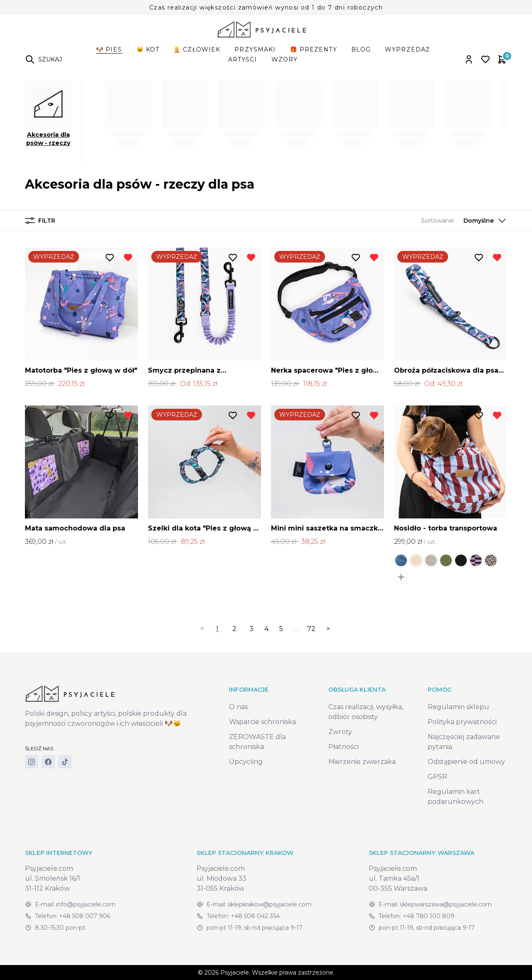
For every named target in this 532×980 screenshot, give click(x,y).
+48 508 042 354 (255, 916)
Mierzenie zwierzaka (362, 762)
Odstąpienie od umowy (466, 762)
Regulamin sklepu (458, 707)
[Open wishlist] (485, 59)
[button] (464, 221)
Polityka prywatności (462, 722)
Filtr (40, 221)
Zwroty (340, 732)
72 (311, 629)
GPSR (437, 777)
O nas (238, 707)
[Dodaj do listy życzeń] (110, 258)
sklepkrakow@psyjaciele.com (270, 904)
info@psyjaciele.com (86, 904)
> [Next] (328, 629)
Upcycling (246, 762)
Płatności (344, 747)
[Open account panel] (469, 59)
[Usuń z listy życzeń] (128, 258)
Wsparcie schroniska (262, 722)
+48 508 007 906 (85, 916)
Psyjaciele (235, 973)
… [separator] (296, 629)
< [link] (202, 629)
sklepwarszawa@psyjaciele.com (446, 904)
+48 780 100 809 (429, 916)
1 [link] (217, 629)
